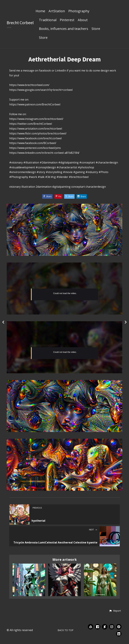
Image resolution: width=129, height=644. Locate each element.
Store (96, 29)
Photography (79, 11)
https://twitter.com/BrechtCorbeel (31, 124)
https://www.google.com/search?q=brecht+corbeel (41, 90)
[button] (115, 611)
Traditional (48, 20)
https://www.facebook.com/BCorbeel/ (33, 143)
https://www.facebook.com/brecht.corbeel (35, 138)
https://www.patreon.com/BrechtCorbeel (35, 104)
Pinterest (67, 20)
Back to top (66, 630)
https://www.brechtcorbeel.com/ (29, 85)
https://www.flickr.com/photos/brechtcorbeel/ (38, 133)
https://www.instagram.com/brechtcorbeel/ (36, 119)
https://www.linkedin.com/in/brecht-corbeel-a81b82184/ (44, 153)
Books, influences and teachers (64, 29)
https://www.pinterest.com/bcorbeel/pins (35, 148)
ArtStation (57, 11)
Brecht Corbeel (20, 23)
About (83, 20)
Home (40, 11)
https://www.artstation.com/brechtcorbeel (36, 129)
